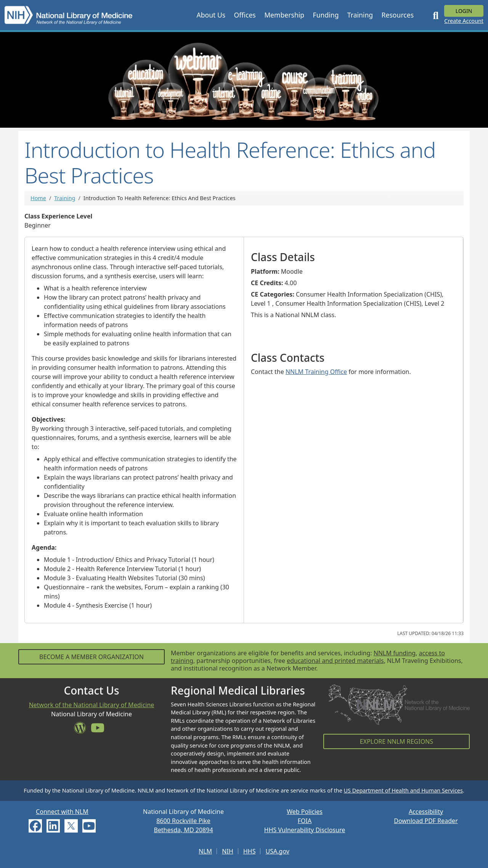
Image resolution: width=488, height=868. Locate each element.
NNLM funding (395, 653)
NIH (227, 851)
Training (65, 198)
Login (464, 11)
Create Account (464, 21)
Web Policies (305, 812)
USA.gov (278, 851)
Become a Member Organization (91, 657)
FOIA (305, 821)
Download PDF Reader (426, 821)
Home (38, 198)
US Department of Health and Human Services (403, 790)
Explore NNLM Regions (396, 741)
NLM (205, 851)
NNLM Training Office (316, 372)
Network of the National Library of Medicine (92, 705)
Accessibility (426, 812)
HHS (250, 851)
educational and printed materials (335, 661)
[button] (211, 15)
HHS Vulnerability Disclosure (305, 830)
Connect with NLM (62, 812)
